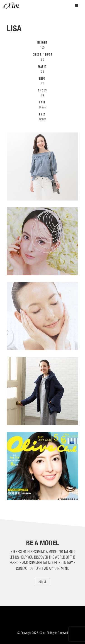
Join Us (42, 582)
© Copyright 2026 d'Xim (31, 633)
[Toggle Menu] (77, 5)
